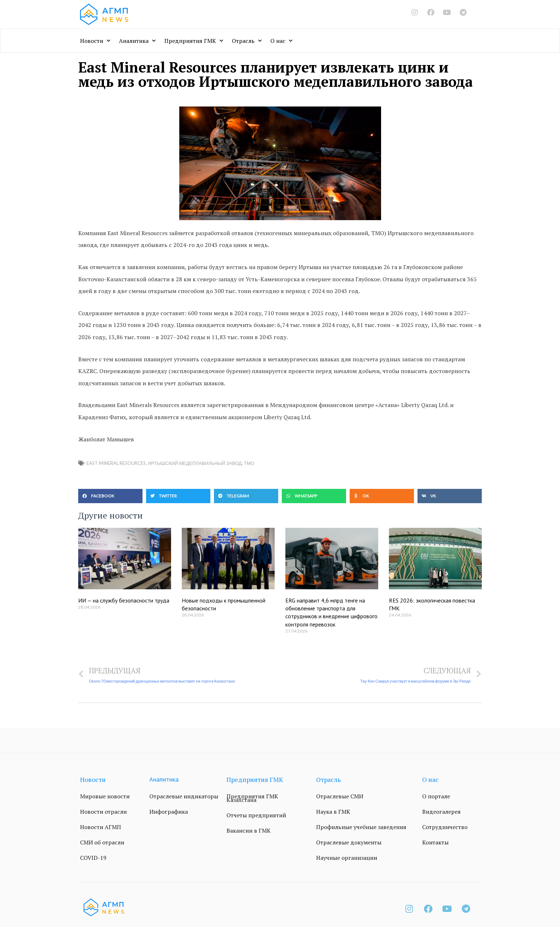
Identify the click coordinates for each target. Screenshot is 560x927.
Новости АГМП (101, 827)
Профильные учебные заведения (361, 827)
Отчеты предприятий (256, 815)
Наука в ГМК (333, 812)
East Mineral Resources (116, 463)
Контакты (435, 842)
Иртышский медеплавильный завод (195, 463)
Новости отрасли (103, 812)
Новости (95, 41)
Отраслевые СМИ (340, 796)
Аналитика (137, 41)
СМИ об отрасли (102, 842)
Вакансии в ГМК (249, 831)
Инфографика (169, 812)
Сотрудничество (445, 827)
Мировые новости (105, 796)
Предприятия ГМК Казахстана (252, 798)
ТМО (249, 463)
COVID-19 (93, 858)
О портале (436, 796)
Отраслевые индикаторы (184, 796)
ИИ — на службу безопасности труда (124, 600)
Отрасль (247, 41)
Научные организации (347, 858)
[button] (110, 496)
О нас (281, 41)
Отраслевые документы (349, 842)
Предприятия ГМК (194, 41)
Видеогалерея (441, 812)
